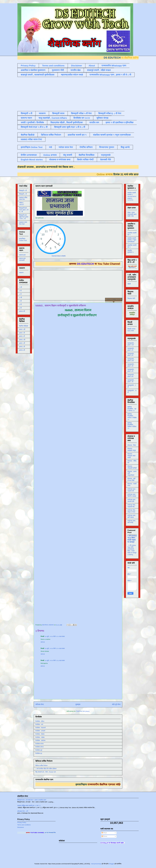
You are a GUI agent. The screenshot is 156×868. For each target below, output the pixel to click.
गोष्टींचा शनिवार (86, 147)
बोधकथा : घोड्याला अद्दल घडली (131, 456)
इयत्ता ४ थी (22, 340)
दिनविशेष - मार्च (39, 724)
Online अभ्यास (50, 155)
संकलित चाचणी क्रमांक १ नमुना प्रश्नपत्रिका (112, 135)
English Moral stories (32, 160)
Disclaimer (77, 66)
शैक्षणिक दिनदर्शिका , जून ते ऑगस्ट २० (132, 409)
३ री (20, 294)
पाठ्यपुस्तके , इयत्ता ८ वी (131, 381)
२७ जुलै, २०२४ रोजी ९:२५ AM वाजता (55, 636)
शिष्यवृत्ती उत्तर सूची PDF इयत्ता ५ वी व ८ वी (24, 217)
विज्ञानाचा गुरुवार (107, 147)
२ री (20, 291)
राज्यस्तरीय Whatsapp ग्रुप (114, 66)
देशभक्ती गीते (106, 160)
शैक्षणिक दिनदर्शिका (87, 155)
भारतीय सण (94, 122)
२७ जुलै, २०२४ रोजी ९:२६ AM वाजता (55, 660)
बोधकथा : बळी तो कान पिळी (131, 479)
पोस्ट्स (104, 833)
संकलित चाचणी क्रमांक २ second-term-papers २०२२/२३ (132, 196)
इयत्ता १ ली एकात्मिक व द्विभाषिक (120, 122)
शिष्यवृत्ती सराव (58, 113)
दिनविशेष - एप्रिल (40, 721)
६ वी (20, 304)
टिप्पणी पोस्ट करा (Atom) (83, 711)
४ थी (20, 298)
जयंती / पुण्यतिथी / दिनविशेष (32, 122)
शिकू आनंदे (125, 147)
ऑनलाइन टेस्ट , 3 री (23, 811)
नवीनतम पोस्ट (40, 704)
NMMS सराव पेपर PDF (23, 223)
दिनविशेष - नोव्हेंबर (40, 737)
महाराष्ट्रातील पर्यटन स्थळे (72, 75)
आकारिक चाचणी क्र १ (77, 135)
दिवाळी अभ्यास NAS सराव (131, 330)
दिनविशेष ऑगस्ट (40, 747)
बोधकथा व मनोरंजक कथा (60, 160)
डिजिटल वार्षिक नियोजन (51, 135)
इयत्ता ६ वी (22, 347)
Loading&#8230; (73, 469)
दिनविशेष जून (39, 753)
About (92, 66)
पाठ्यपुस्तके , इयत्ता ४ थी (131, 360)
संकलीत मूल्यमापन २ (131, 251)
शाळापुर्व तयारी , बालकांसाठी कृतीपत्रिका (38, 75)
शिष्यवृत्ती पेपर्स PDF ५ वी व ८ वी (34, 127)
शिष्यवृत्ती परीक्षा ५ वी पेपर (81, 113)
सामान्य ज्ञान (26, 118)
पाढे (51, 147)
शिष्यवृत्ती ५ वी (27, 113)
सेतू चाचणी (68, 155)
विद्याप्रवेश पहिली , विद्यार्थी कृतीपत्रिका (67, 122)
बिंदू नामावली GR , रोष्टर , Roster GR (46, 772)
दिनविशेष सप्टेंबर (40, 744)
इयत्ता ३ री (22, 336)
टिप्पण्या (104, 836)
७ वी (20, 308)
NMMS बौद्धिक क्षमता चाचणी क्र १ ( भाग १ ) (29, 806)
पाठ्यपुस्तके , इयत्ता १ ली (131, 344)
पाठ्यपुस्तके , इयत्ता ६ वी (131, 370)
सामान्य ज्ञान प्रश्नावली (22, 259)
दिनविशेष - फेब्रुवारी (41, 728)
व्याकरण (42, 113)
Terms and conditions (53, 66)
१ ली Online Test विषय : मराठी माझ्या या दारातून (132, 539)
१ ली (20, 287)
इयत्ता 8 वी (22, 311)
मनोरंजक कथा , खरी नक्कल (132, 516)
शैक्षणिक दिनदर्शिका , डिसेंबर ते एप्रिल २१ (132, 426)
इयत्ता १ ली (22, 329)
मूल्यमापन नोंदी (58, 70)
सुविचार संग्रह (102, 118)
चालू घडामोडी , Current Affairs (53, 118)
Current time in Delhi (59, 256)
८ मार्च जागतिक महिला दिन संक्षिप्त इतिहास (46, 769)
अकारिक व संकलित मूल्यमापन (33, 70)
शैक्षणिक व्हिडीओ (28, 135)
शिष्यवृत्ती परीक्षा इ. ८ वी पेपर (110, 113)
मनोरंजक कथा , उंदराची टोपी (132, 500)
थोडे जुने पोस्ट (116, 704)
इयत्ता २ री (22, 333)
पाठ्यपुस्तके (106, 155)
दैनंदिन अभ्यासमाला (29, 155)
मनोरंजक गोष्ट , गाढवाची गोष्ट (132, 506)
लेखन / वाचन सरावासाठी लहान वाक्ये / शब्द (132, 214)
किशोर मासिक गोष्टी (85, 160)
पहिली (129, 284)
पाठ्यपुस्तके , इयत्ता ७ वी (131, 376)
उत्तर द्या (43, 642)
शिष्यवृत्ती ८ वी (23, 194)
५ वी (20, 301)
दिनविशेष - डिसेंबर (40, 734)
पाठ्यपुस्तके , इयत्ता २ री (131, 349)
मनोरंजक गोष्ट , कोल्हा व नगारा (132, 511)
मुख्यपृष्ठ (78, 704)
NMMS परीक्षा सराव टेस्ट (31, 139)
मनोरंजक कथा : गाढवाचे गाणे (132, 490)
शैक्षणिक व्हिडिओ (24, 326)
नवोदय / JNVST (22, 204)
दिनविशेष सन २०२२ (82, 118)
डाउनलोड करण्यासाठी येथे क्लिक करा (50, 167)
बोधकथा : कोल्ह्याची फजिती (132, 467)
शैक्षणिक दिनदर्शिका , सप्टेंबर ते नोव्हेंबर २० (132, 417)
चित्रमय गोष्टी (131, 298)
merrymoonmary (96, 864)
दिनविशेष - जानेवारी (40, 731)
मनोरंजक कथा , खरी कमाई (132, 522)
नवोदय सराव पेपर (66, 147)
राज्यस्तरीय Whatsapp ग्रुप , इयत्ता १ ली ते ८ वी (110, 75)
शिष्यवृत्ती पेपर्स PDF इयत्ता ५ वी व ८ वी (24, 210)
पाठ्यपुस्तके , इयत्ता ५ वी (131, 365)
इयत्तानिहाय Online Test (32, 147)
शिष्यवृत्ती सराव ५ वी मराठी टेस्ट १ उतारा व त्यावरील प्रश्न (32, 800)
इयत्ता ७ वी (22, 350)
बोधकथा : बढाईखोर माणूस (132, 449)
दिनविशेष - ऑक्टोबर (40, 740)
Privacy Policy (28, 66)
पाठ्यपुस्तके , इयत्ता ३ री (131, 355)
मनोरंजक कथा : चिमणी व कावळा (132, 495)
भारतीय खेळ (76, 70)
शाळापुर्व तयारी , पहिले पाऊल (99, 70)
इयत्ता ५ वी (22, 343)
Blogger (112, 864)
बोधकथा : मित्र (132, 445)
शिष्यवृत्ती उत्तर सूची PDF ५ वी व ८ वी (70, 127)
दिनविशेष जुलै (39, 750)
